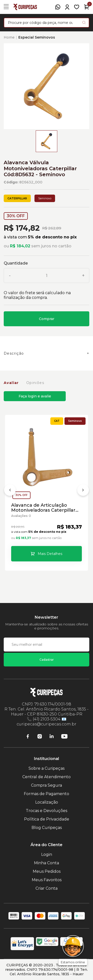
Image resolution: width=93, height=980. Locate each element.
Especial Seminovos (37, 37)
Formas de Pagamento (46, 794)
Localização (47, 802)
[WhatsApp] (58, 7)
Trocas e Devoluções (46, 811)
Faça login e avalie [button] (35, 396)
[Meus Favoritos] (77, 7)
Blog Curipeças (47, 828)
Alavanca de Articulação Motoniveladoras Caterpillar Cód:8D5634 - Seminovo (43, 508)
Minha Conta (46, 863)
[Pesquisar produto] (84, 23)
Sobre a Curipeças (46, 768)
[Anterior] (10, 491)
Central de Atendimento (46, 777)
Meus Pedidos (47, 871)
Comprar (47, 319)
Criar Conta (46, 888)
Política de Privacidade (47, 819)
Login (47, 854)
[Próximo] (83, 491)
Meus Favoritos (47, 880)
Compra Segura (46, 785)
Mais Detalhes (50, 554)
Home (9, 37)
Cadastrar (47, 660)
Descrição (14, 353)
